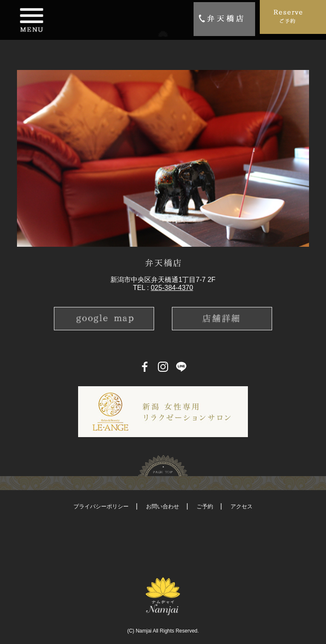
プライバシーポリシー (101, 506)
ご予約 (205, 506)
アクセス (242, 506)
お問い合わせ (163, 506)
